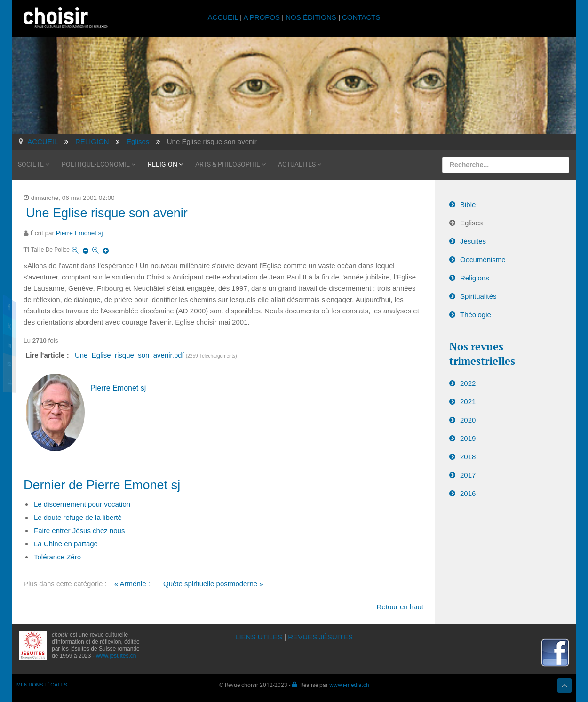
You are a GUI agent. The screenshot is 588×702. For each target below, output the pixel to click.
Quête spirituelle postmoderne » (213, 584)
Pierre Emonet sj (79, 233)
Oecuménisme (483, 259)
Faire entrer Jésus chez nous (79, 530)
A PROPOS (262, 17)
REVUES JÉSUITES (320, 637)
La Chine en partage (66, 544)
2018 (468, 457)
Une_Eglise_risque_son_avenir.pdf (130, 355)
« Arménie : (132, 584)
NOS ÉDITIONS (311, 17)
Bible (468, 204)
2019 (468, 438)
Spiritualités (478, 296)
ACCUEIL (224, 17)
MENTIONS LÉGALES (42, 685)
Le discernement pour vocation (82, 504)
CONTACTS (361, 17)
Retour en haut (400, 607)
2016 (468, 493)
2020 (468, 420)
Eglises (471, 223)
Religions (475, 278)
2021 (468, 402)
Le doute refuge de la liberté (78, 517)
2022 (468, 383)
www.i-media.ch (349, 685)
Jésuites (473, 241)
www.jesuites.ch (116, 656)
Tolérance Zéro (57, 557)
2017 (468, 475)
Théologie (476, 315)
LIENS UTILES (259, 637)
